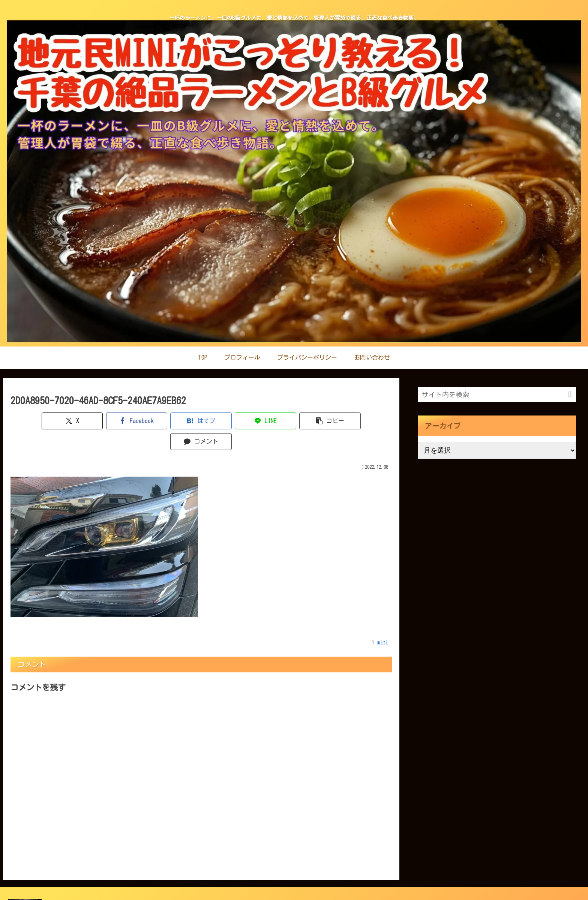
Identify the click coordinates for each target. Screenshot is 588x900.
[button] (297, 421)
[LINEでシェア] (233, 421)
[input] (497, 394)
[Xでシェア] (41, 421)
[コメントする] (361, 421)
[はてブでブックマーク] (169, 421)
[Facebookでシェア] (105, 421)
